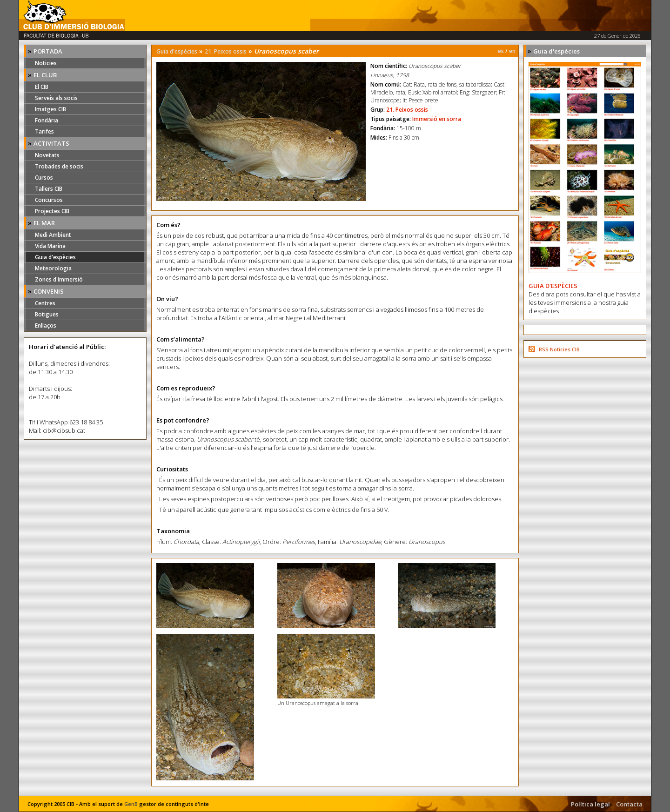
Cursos (44, 178)
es (501, 51)
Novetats (47, 155)
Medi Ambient (53, 235)
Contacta (629, 804)
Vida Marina (50, 246)
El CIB (42, 87)
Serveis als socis (56, 98)
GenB (131, 804)
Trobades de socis (59, 166)
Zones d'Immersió (59, 279)
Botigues (47, 314)
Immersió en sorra (437, 119)
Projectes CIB (52, 211)
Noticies (46, 63)
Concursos (49, 200)
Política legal (590, 804)
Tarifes (44, 131)
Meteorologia (53, 268)
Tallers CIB (49, 189)
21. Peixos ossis (226, 51)
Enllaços (46, 325)
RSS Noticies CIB (559, 349)
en (512, 51)
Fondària (47, 120)
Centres (45, 303)
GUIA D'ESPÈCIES (553, 286)
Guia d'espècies (55, 257)
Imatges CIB (50, 109)
